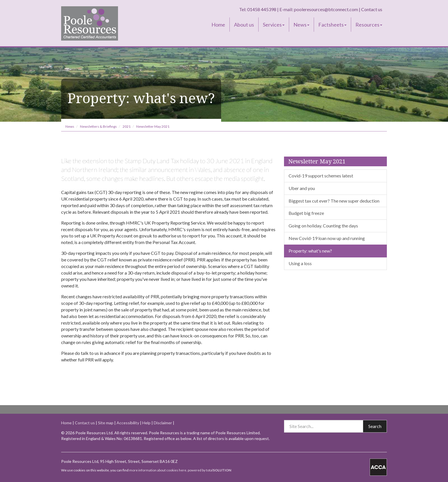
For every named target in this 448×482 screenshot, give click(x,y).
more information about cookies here (158, 470)
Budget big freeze (306, 213)
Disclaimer (163, 423)
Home (218, 25)
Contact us (372, 9)
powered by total (209, 470)
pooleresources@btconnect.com (326, 9)
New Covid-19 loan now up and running (327, 238)
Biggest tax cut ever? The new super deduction (334, 201)
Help (146, 423)
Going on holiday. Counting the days (323, 226)
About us (244, 25)
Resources (369, 25)
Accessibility (128, 423)
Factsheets (332, 25)
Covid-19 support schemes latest (321, 176)
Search (375, 426)
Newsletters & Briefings (98, 126)
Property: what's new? (310, 251)
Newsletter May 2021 (153, 126)
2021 (127, 126)
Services (274, 25)
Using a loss (300, 263)
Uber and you (302, 188)
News (301, 25)
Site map (106, 423)
